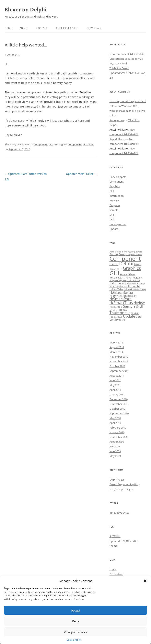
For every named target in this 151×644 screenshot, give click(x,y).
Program (115, 205)
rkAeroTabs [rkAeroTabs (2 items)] (116, 289)
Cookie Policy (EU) (67, 28)
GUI (51, 144)
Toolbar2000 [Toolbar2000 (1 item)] (116, 317)
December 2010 (119, 399)
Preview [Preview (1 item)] (141, 284)
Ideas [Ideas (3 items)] (132, 274)
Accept (76, 610)
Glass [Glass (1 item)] (119, 269)
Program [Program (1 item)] (114, 287)
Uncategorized (118, 224)
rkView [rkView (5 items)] (139, 303)
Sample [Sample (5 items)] (129, 306)
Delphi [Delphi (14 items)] (126, 264)
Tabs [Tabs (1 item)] (120, 310)
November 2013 (119, 357)
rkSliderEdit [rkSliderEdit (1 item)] (130, 296)
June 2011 (115, 380)
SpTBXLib (115, 536)
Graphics (115, 186)
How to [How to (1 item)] (124, 275)
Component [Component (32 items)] (125, 258)
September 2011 (119, 371)
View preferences (75, 632)
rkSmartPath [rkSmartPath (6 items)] (121, 299)
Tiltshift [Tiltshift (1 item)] (135, 313)
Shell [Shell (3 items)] (139, 306)
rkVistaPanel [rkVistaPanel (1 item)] (116, 307)
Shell (91, 144)
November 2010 (119, 404)
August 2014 (117, 347)
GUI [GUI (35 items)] (114, 273)
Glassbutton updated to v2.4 (126, 59)
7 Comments (12, 55)
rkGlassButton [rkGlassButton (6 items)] (122, 292)
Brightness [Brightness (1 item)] (137, 252)
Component (41, 144)
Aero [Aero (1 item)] (112, 252)
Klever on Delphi (26, 9)
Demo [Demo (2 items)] (138, 264)
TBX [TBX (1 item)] (125, 310)
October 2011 (117, 366)
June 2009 (115, 451)
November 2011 (119, 361)
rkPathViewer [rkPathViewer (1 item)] (116, 296)
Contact (42, 28)
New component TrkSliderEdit (127, 54)
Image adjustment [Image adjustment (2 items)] (120, 277)
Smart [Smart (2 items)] (113, 310)
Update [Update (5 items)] (129, 316)
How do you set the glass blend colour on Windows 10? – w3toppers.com (128, 106)
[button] (145, 581)
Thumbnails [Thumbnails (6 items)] (120, 313)
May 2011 (115, 385)
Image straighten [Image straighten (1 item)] (118, 280)
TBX (112, 219)
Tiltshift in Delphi (119, 68)
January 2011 (117, 394)
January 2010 (117, 432)
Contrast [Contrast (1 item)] (114, 264)
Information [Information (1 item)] (134, 280)
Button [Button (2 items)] (114, 254)
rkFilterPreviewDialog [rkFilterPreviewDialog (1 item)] (135, 289)
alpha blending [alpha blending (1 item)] (123, 252)
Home (8, 28)
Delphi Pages (117, 480)
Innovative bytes (119, 513)
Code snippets (118, 177)
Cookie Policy (74, 640)
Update (114, 229)
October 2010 (117, 409)
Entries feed (116, 574)
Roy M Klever (117, 139)
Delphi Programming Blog (124, 484)
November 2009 (119, 437)
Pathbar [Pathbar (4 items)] (116, 283)
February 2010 (118, 428)
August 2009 (117, 442)
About (24, 28)
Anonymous (117, 120)
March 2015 (116, 342)
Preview (114, 200)
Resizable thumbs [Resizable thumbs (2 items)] (130, 286)
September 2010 (119, 413)
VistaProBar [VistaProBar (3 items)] (117, 320)
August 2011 (117, 376)
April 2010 (115, 423)
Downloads (94, 28)
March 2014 (116, 352)
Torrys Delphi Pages (121, 489)
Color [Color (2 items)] (122, 254)
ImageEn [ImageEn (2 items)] (137, 277)
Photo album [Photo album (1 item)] (129, 284)
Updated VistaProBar (81, 174)
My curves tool (118, 63)
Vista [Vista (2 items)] (139, 317)
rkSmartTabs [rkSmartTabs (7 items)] (121, 303)
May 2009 (115, 456)
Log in (113, 569)
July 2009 (115, 446)
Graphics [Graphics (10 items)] (132, 268)
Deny (75, 621)
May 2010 (115, 418)
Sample (114, 210)
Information (117, 196)
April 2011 (115, 390)
